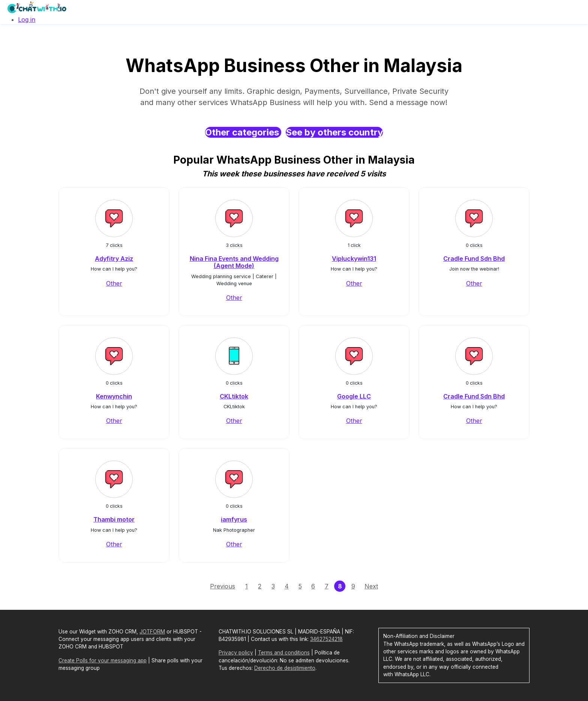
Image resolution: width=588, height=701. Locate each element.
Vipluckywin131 (354, 259)
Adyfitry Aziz (114, 259)
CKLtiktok (234, 396)
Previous (223, 586)
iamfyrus (234, 519)
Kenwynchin (114, 396)
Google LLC (354, 396)
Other (114, 283)
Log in (27, 20)
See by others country (334, 132)
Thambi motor (114, 519)
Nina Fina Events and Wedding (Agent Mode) (234, 262)
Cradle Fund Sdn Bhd (474, 259)
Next (371, 586)
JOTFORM (152, 632)
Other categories (243, 132)
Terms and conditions (284, 653)
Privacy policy (236, 653)
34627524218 (326, 639)
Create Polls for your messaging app (103, 660)
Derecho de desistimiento (285, 668)
